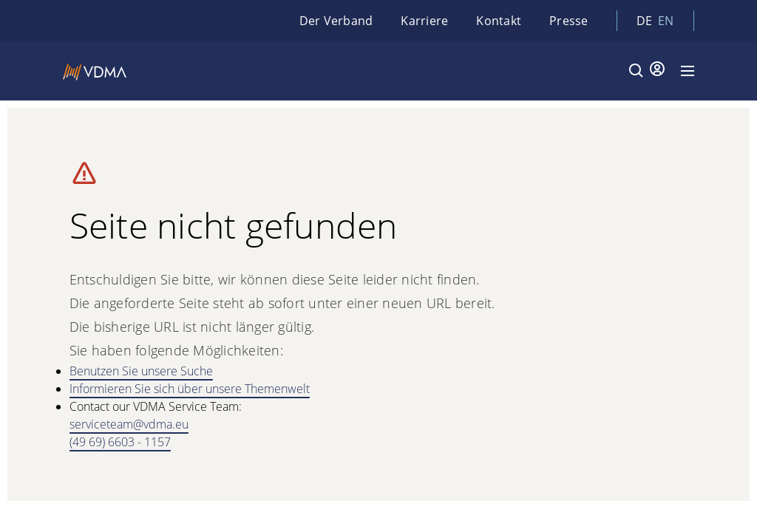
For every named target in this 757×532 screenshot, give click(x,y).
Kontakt (499, 21)
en (666, 21)
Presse (569, 21)
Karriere (424, 21)
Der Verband (336, 21)
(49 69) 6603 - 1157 (120, 442)
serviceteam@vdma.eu (129, 424)
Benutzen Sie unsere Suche (141, 371)
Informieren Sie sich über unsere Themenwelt (190, 389)
